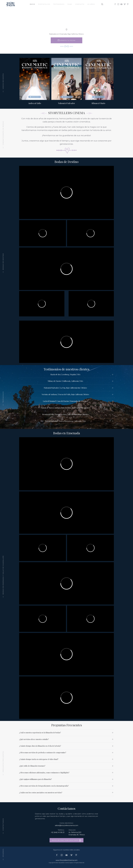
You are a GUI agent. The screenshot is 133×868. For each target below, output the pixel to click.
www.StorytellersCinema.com (67, 860)
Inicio (32, 4)
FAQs (70, 4)
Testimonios (59, 4)
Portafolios (44, 4)
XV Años (91, 4)
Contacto (80, 4)
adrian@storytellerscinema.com (67, 825)
